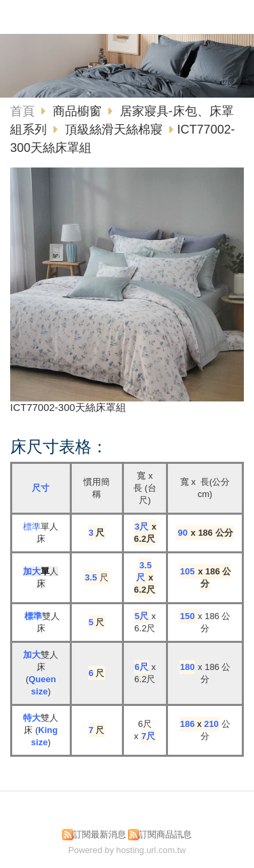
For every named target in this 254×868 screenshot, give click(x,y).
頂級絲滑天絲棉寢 (114, 130)
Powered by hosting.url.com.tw (127, 850)
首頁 (22, 111)
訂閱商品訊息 (165, 834)
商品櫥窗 (79, 111)
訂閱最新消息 (100, 834)
